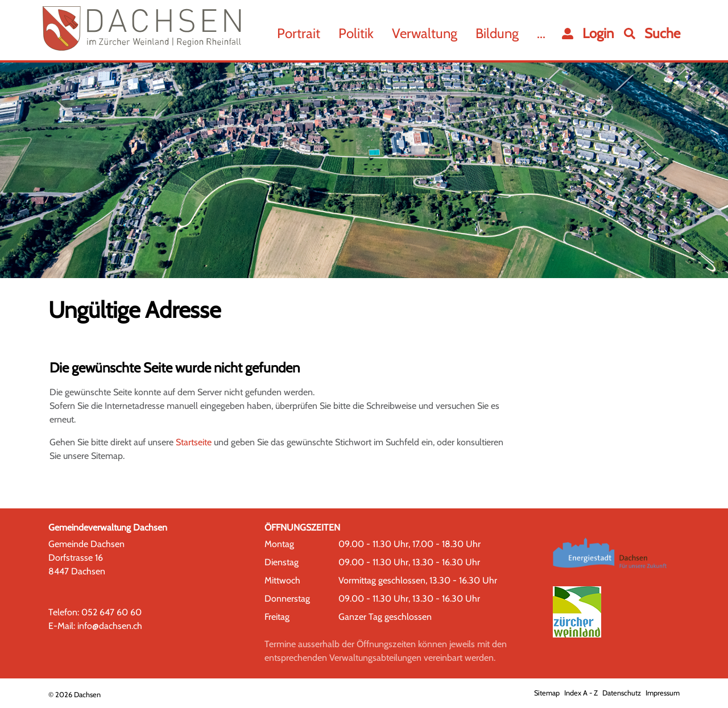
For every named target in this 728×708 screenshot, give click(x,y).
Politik (356, 33)
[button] (652, 34)
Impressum (663, 693)
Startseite (194, 442)
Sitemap (547, 693)
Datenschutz (622, 693)
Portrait (299, 33)
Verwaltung (425, 33)
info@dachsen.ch (110, 626)
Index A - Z (581, 693)
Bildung (497, 33)
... (541, 33)
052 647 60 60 (111, 612)
